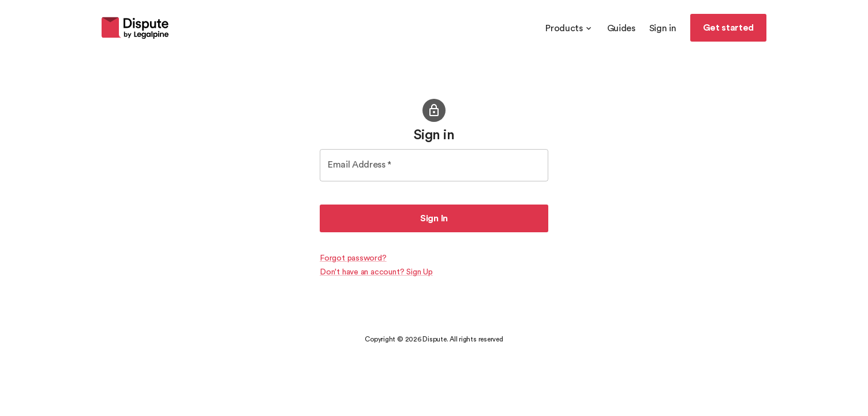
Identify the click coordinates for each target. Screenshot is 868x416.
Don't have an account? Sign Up (376, 272)
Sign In (434, 218)
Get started (728, 28)
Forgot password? (353, 258)
